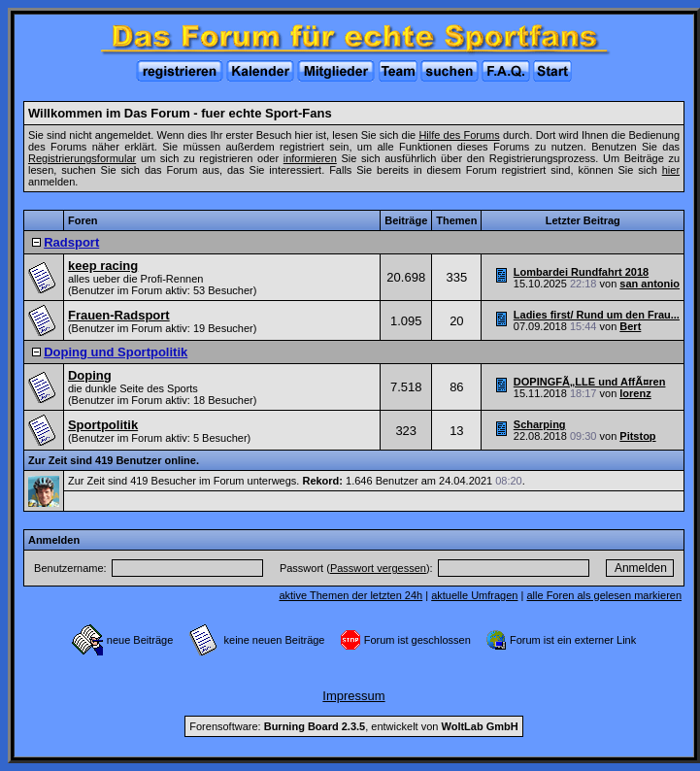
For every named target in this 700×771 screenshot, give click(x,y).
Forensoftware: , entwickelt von (353, 726)
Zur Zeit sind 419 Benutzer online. (114, 460)
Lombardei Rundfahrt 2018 (581, 272)
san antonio (650, 284)
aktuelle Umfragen (474, 595)
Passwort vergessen (378, 568)
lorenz (635, 393)
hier (671, 170)
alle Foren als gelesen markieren (604, 595)
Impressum (353, 696)
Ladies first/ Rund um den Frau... (597, 315)
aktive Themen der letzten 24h (350, 595)
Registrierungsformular (82, 158)
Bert (630, 326)
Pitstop (637, 436)
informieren (310, 158)
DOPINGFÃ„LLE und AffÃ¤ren (590, 382)
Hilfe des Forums (459, 135)
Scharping (540, 424)
